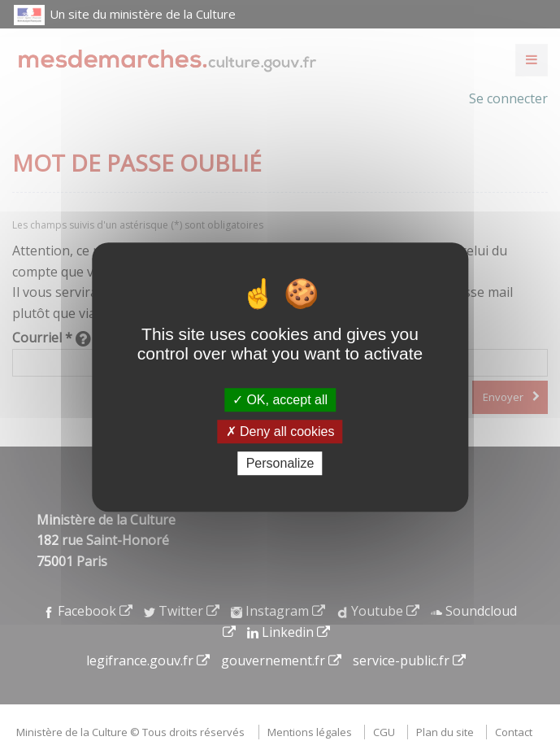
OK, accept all (280, 400)
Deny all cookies (280, 431)
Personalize (280, 463)
